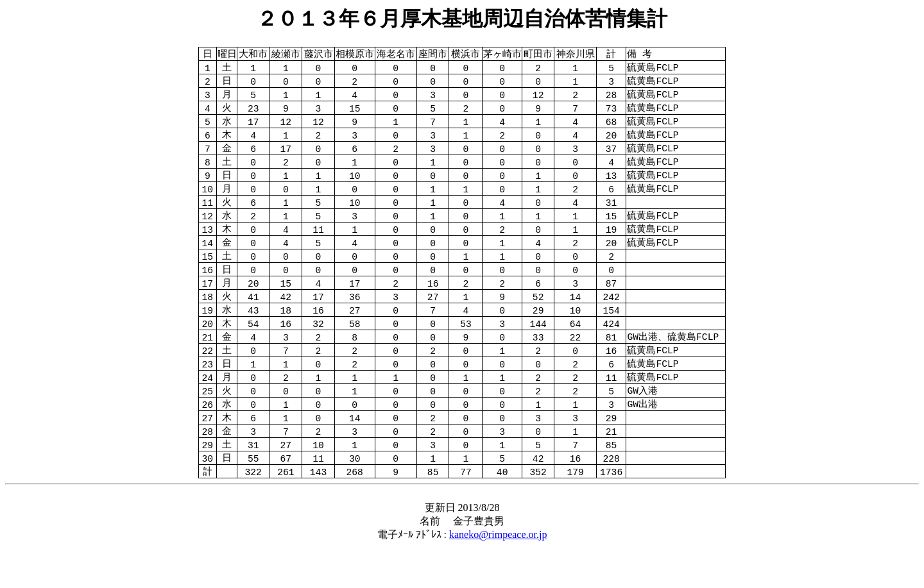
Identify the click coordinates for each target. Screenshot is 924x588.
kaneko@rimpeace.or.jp (498, 575)
